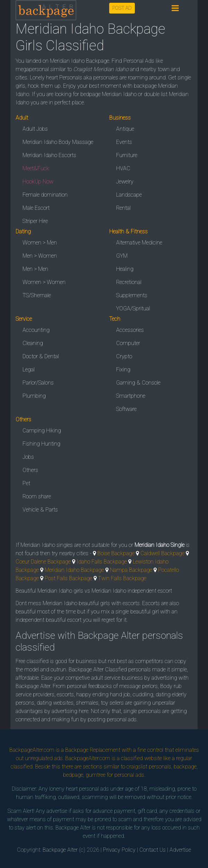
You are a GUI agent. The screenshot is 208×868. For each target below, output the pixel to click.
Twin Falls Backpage (122, 578)
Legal (29, 369)
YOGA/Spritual (133, 308)
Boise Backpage (116, 553)
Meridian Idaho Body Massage (58, 142)
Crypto (124, 356)
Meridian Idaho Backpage (74, 570)
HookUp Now (38, 182)
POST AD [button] (122, 8)
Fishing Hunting (41, 444)
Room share (37, 496)
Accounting (36, 330)
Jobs (28, 457)
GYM (122, 256)
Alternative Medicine (139, 243)
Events (124, 142)
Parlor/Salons (38, 383)
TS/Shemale (37, 295)
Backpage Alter (60, 850)
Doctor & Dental (41, 356)
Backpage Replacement (93, 750)
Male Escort (36, 208)
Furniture (127, 155)
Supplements (132, 295)
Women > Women (44, 282)
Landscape (129, 195)
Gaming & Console (138, 383)
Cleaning (33, 343)
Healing (125, 269)
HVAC (123, 168)
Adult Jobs (35, 129)
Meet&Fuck (36, 168)
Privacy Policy (119, 850)
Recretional (129, 282)
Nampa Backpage (131, 570)
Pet (26, 483)
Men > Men (35, 269)
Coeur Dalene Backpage (43, 562)
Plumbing (34, 396)
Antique (125, 129)
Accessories (130, 330)
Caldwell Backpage (162, 553)
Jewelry (125, 182)
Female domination (45, 195)
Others (30, 470)
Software (126, 409)
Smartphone (131, 396)
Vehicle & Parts (40, 510)
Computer (128, 343)
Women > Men (40, 243)
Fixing (123, 369)
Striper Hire (35, 221)
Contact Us (153, 850)
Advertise (180, 850)
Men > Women (40, 256)
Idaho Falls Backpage (102, 562)
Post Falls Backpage (68, 578)
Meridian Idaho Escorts (49, 155)
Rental (123, 208)
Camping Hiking (42, 431)
